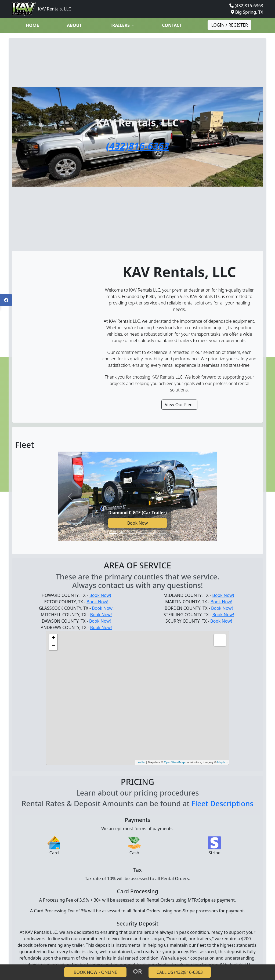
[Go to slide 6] (162, 534)
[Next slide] (205, 496)
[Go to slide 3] (133, 534)
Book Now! (100, 595)
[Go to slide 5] (152, 534)
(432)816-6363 (249, 6)
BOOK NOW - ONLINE (95, 972)
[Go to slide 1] (113, 534)
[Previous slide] (70, 496)
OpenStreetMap (175, 762)
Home (32, 25)
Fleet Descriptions (222, 803)
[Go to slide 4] (142, 534)
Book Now (138, 523)
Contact (172, 25)
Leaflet (141, 762)
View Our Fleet (180, 405)
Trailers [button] (120, 25)
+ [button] (53, 638)
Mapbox (222, 762)
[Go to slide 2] (123, 534)
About (74, 25)
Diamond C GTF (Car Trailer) (137, 513)
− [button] (53, 646)
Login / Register (229, 25)
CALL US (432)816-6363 (180, 972)
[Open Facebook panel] (6, 300)
